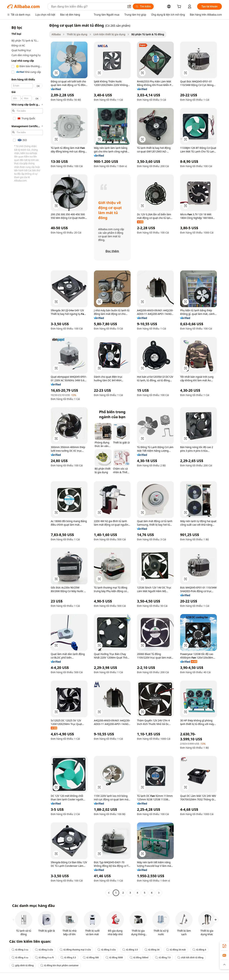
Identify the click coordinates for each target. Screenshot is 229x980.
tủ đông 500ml (139, 958)
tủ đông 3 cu (20, 950)
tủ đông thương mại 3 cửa (75, 950)
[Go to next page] (159, 893)
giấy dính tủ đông (23, 965)
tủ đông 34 (152, 950)
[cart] (180, 7)
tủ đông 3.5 (130, 950)
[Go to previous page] (109, 893)
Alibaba (56, 34)
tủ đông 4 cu (20, 958)
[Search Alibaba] (88, 6)
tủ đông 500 (91, 958)
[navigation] (27, 459)
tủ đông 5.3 (68, 958)
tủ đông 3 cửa (44, 950)
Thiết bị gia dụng (77, 34)
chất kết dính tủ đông (190, 958)
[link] (224, 946)
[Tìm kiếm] (143, 6)
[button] (129, 6)
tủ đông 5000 (114, 958)
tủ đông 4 (199, 950)
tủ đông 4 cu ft (44, 958)
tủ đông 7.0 (163, 958)
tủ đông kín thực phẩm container (60, 965)
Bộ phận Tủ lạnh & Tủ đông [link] (148, 34)
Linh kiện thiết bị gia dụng (109, 34)
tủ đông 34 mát (176, 950)
